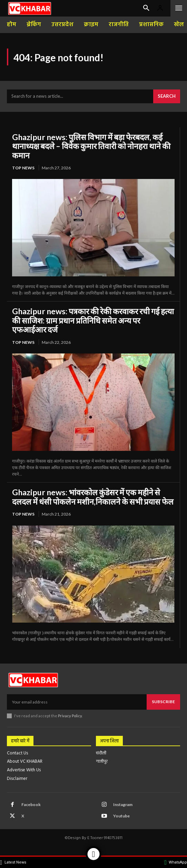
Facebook (31, 805)
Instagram (123, 805)
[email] (77, 702)
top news (23, 168)
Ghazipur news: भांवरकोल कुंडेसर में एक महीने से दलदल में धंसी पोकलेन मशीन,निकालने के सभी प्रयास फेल (93, 497)
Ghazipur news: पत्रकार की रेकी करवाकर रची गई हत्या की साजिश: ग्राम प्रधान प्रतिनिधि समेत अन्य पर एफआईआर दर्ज (93, 320)
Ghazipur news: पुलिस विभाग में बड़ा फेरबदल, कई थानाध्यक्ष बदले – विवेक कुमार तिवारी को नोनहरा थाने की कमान (91, 146)
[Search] (167, 96)
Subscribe (163, 702)
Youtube (121, 816)
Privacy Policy (70, 716)
